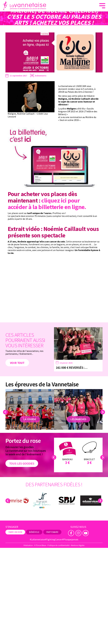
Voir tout (15, 362)
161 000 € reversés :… (72, 368)
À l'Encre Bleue (40, 545)
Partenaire (52, 532)
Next (103, 412)
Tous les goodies (19, 463)
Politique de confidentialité (58, 545)
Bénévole (34, 532)
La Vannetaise (12, 28)
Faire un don (15, 532)
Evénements (41, 76)
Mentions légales (78, 545)
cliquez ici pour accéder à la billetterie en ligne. (47, 204)
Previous (6, 412)
